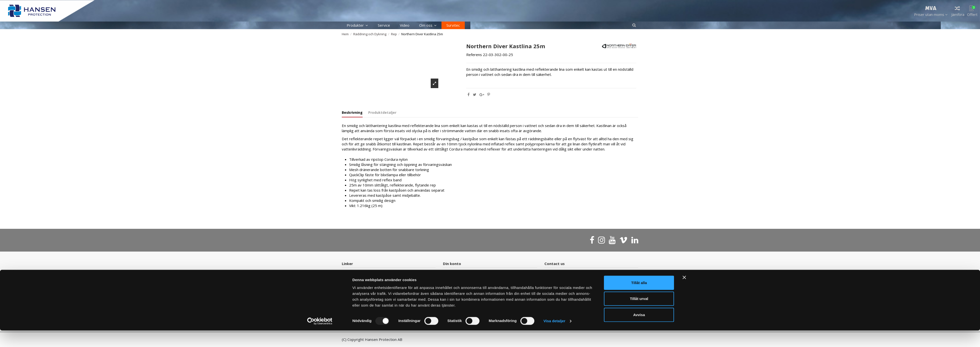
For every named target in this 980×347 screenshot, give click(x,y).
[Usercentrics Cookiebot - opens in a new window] (320, 337)
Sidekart (352, 280)
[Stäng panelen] (684, 294)
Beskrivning (352, 112)
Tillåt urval (639, 315)
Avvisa (639, 331)
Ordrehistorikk (458, 273)
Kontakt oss (355, 273)
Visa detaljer (554, 337)
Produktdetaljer (382, 112)
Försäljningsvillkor (461, 280)
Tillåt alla (639, 299)
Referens (474, 55)
